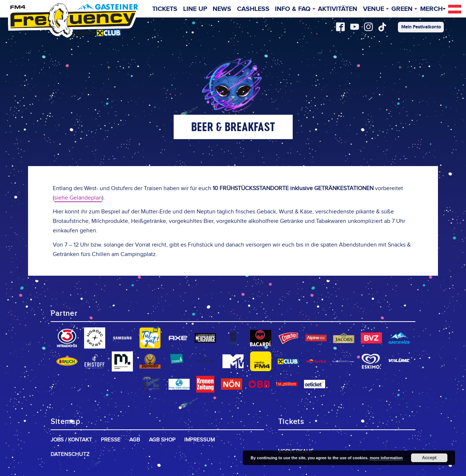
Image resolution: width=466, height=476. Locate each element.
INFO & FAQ (293, 9)
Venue (374, 9)
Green (402, 9)
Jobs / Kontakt (71, 440)
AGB (135, 440)
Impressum (200, 440)
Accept (429, 458)
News (222, 9)
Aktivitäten (337, 9)
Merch (431, 9)
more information (386, 458)
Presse (111, 440)
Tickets (165, 9)
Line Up (195, 9)
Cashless (253, 9)
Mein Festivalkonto (421, 27)
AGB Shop (162, 440)
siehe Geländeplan (78, 198)
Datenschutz (70, 454)
